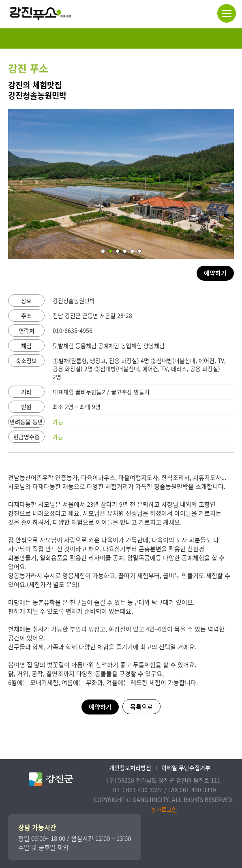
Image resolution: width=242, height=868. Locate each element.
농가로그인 (164, 809)
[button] (103, 251)
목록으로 (141, 707)
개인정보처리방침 (130, 768)
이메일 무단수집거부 (186, 768)
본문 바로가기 (0, 0)
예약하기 (215, 273)
